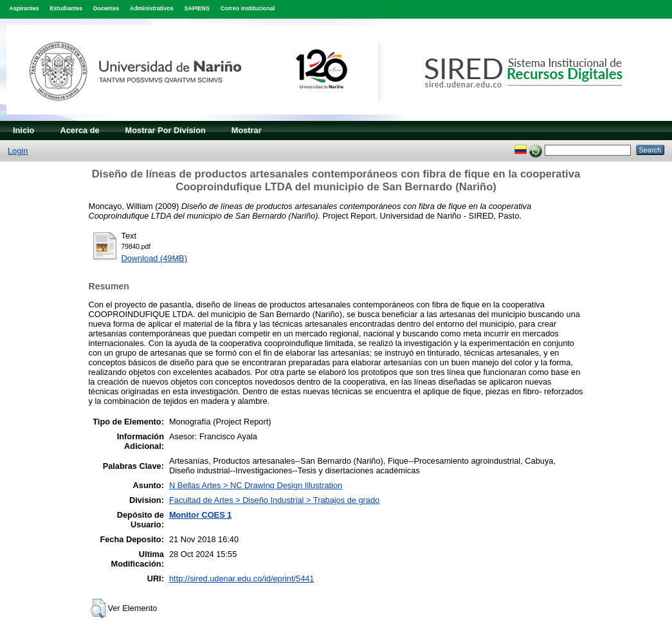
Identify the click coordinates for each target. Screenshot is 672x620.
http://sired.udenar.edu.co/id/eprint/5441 (242, 579)
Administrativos (152, 8)
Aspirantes (24, 8)
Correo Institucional (248, 8)
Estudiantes (66, 8)
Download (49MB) (154, 258)
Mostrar (247, 130)
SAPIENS (197, 8)
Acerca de (79, 130)
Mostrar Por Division (166, 130)
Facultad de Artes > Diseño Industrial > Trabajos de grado (274, 500)
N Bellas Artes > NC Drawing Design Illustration (256, 485)
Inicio (23, 130)
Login (18, 151)
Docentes (106, 8)
